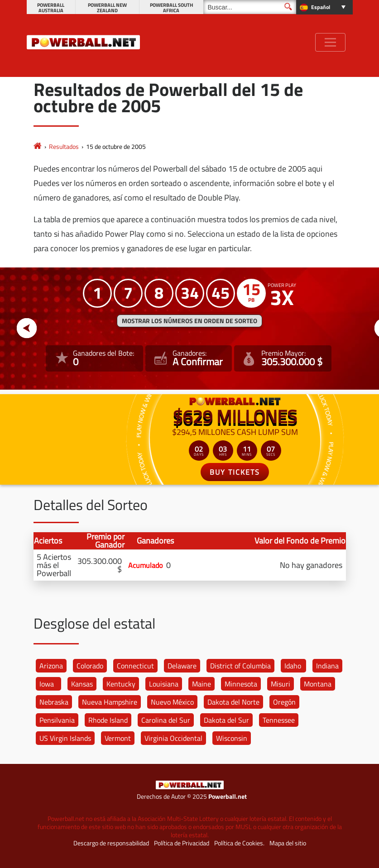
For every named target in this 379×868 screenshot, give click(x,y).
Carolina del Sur (166, 720)
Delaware (182, 666)
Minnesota (241, 684)
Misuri (281, 684)
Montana (318, 684)
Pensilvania (57, 720)
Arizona (51, 666)
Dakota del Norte (233, 702)
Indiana (327, 666)
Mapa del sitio (288, 843)
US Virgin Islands (65, 738)
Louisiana (164, 684)
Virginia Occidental (173, 738)
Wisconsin (232, 738)
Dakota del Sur (226, 720)
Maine (201, 684)
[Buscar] (250, 7)
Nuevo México (172, 702)
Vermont (118, 738)
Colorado (90, 666)
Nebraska (54, 702)
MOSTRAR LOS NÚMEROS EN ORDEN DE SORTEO (189, 321)
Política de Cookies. (239, 843)
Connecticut (135, 666)
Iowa (47, 684)
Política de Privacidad (182, 843)
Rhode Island (108, 720)
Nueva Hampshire (110, 702)
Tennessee (279, 720)
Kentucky (121, 684)
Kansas (82, 684)
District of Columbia (240, 666)
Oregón (284, 702)
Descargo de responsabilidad (111, 843)
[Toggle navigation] (330, 42)
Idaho (293, 666)
